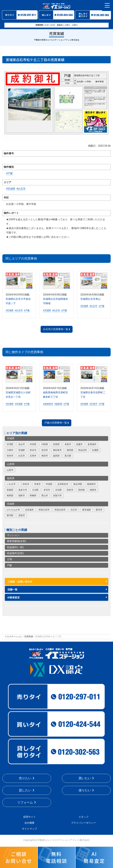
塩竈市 (79, 444)
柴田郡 (70, 450)
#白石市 (21, 189)
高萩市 (22, 515)
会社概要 (29, 823)
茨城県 (11, 504)
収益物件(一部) (15, 547)
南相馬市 (91, 484)
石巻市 (33, 456)
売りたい (25, 778)
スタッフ (84, 817)
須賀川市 (57, 495)
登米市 (10, 456)
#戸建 (9, 173)
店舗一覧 (12, 589)
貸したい (25, 790)
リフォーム (25, 802)
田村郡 (81, 490)
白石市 (22, 456)
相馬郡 (10, 495)
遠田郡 (56, 456)
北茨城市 (29, 510)
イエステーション (13, 636)
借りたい (85, 790)
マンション (13, 535)
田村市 (70, 490)
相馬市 (93, 490)
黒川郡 (68, 456)
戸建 (9, 565)
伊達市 (37, 484)
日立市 (74, 510)
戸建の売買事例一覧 (56, 423)
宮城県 (11, 438)
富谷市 (33, 450)
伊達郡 (49, 484)
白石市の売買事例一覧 (56, 329)
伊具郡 (33, 444)
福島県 (11, 478)
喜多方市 (23, 490)
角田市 (45, 456)
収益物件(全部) (15, 553)
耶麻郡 (33, 495)
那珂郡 (10, 515)
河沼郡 (58, 490)
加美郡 (56, 444)
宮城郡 (22, 450)
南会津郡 (78, 484)
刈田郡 (45, 444)
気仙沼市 (83, 450)
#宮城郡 (19, 404)
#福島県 (58, 404)
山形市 (10, 470)
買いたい (85, 778)
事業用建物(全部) (17, 541)
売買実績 (29, 636)
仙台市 (22, 444)
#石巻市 (93, 404)
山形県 (11, 464)
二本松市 (25, 484)
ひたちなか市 (13, 510)
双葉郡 (10, 490)
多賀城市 (92, 444)
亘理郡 (10, 444)
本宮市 (47, 490)
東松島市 (57, 450)
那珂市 (99, 510)
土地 (9, 559)
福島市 (22, 495)
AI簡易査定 (14, 597)
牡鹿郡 (95, 450)
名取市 (68, 444)
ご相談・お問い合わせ (20, 581)
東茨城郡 (87, 510)
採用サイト (29, 817)
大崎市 (10, 450)
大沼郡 (35, 490)
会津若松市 (63, 484)
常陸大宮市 (44, 510)
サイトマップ (29, 829)
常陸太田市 (60, 510)
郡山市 (45, 495)
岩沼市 (45, 450)
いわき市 (11, 484)
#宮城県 (11, 189)
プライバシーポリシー (84, 823)
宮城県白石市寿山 (90, 299)
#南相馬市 (48, 404)
